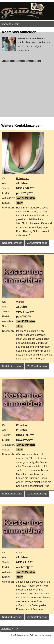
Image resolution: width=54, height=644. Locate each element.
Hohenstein (23, 178)
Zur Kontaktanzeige (37, 243)
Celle (19, 553)
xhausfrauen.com (23, 635)
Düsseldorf (22, 425)
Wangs (20, 302)
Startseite (6, 24)
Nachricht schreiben (12, 243)
